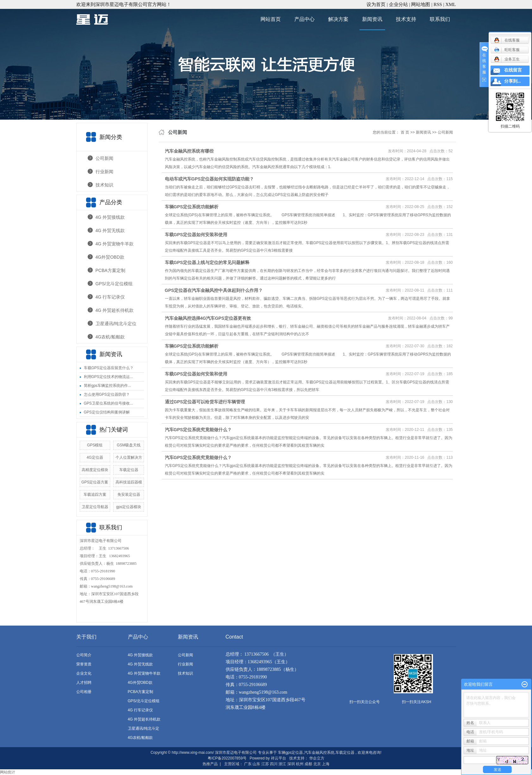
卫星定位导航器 (95, 507)
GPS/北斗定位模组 (114, 284)
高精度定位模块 (95, 470)
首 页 (405, 132)
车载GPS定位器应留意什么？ (109, 368)
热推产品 (210, 764)
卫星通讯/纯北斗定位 (116, 324)
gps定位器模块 (129, 507)
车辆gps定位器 (290, 753)
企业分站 (398, 4)
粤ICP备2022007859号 (227, 758)
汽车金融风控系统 (319, 753)
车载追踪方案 (95, 495)
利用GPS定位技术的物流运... (108, 377)
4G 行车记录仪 (110, 297)
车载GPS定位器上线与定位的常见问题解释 (207, 262)
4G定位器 (95, 457)
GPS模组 (95, 445)
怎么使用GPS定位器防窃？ (107, 394)
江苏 (265, 764)
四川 (274, 764)
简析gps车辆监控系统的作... (107, 386)
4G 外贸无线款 (110, 230)
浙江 (282, 764)
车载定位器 (129, 470)
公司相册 (84, 692)
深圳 (291, 764)
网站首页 (271, 19)
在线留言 (513, 70)
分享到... (513, 81)
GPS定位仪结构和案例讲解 (107, 412)
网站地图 (421, 4)
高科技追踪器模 (129, 482)
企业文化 (84, 673)
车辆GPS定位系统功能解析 (192, 207)
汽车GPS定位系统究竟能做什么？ (198, 430)
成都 (308, 764)
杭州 (300, 764)
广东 (248, 764)
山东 (256, 764)
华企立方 (317, 758)
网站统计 (8, 772)
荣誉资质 (84, 664)
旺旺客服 (507, 50)
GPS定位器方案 (95, 482)
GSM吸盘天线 (129, 445)
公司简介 (84, 655)
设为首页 (376, 4)
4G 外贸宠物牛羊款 (115, 244)
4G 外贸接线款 (110, 217)
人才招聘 (84, 683)
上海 (326, 764)
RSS (438, 4)
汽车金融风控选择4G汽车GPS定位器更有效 (208, 318)
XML (451, 4)
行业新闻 (104, 172)
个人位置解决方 (129, 457)
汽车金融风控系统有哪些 (189, 151)
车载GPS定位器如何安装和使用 (196, 235)
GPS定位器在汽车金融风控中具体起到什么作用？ (214, 290)
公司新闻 (104, 158)
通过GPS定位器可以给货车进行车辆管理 (205, 402)
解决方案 (338, 19)
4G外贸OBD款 (110, 257)
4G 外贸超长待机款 (115, 310)
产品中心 (304, 19)
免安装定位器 (129, 495)
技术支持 (406, 19)
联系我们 (440, 19)
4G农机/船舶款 (110, 337)
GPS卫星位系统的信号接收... (108, 403)
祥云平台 (279, 758)
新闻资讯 (372, 19)
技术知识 (104, 185)
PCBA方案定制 (110, 270)
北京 (317, 764)
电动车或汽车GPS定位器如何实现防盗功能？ (210, 179)
